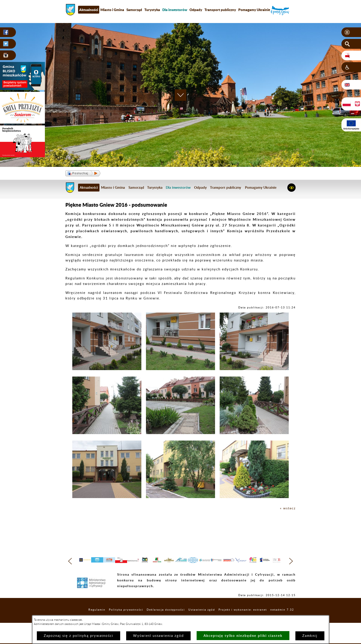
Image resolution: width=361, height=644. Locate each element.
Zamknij (310, 636)
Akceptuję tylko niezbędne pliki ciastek (243, 636)
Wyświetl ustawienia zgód (158, 636)
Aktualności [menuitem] (89, 10)
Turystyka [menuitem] (152, 10)
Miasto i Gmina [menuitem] (112, 10)
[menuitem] (175, 10)
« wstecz (287, 508)
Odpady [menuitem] (196, 10)
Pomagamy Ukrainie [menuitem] (254, 10)
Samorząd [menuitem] (134, 10)
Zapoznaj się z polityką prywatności (79, 636)
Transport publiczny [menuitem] (220, 10)
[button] (351, 32)
